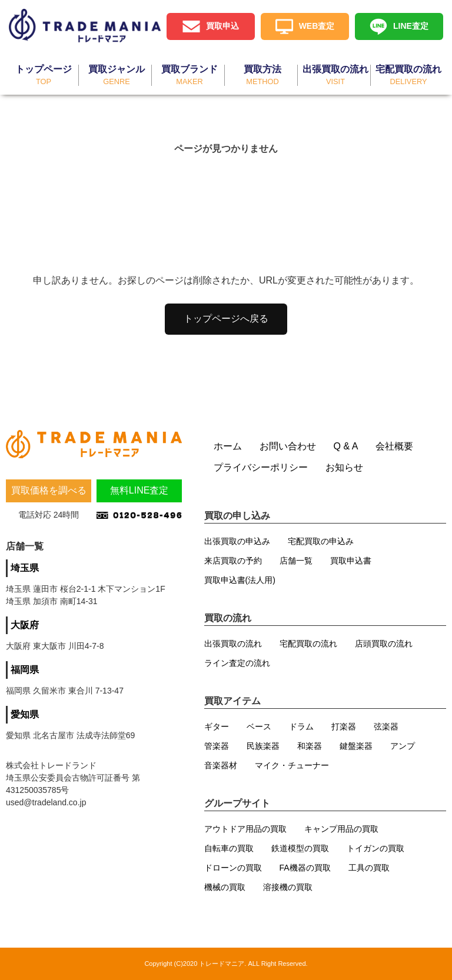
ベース (259, 726)
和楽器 (310, 746)
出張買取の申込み (237, 541)
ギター (217, 726)
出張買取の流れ (233, 644)
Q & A (346, 446)
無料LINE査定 (139, 490)
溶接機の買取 (288, 887)
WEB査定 (317, 26)
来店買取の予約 (233, 561)
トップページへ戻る (226, 319)
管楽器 (217, 746)
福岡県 (25, 670)
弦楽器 (386, 726)
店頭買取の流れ (384, 644)
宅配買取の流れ (308, 644)
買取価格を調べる (49, 490)
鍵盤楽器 (356, 746)
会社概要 (394, 446)
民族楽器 (263, 746)
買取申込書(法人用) (240, 580)
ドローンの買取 (233, 868)
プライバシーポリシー (261, 467)
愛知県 (25, 714)
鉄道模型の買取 (300, 848)
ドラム (301, 726)
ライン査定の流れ (237, 663)
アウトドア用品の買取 (245, 829)
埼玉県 (25, 568)
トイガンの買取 (375, 848)
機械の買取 (225, 887)
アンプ (403, 746)
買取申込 (222, 26)
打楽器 (344, 726)
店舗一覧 (296, 561)
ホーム (228, 446)
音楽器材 (221, 765)
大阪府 (25, 625)
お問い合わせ (288, 446)
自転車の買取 (229, 848)
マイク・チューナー (292, 765)
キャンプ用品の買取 (341, 829)
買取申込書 (351, 561)
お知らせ (344, 467)
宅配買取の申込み (321, 541)
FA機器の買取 (305, 868)
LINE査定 (411, 26)
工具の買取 (369, 868)
